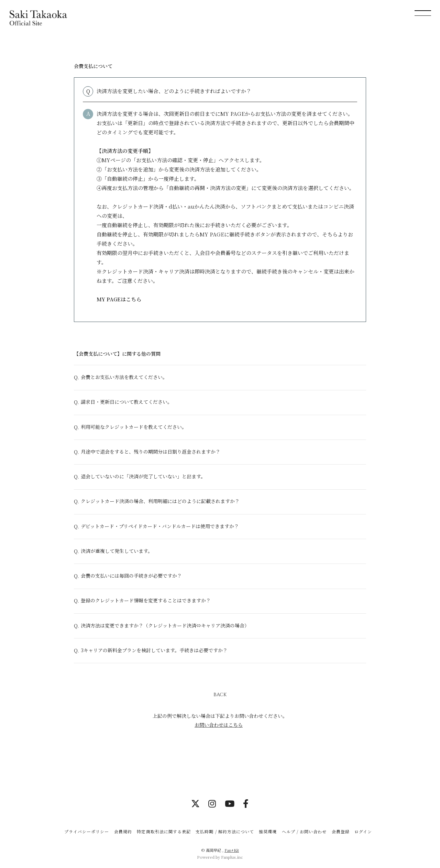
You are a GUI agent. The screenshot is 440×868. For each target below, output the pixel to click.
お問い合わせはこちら (219, 726)
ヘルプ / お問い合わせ (304, 831)
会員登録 (341, 831)
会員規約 (123, 831)
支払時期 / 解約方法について (225, 831)
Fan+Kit (232, 850)
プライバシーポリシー (87, 831)
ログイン (363, 831)
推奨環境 (268, 831)
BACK (220, 696)
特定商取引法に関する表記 (164, 831)
